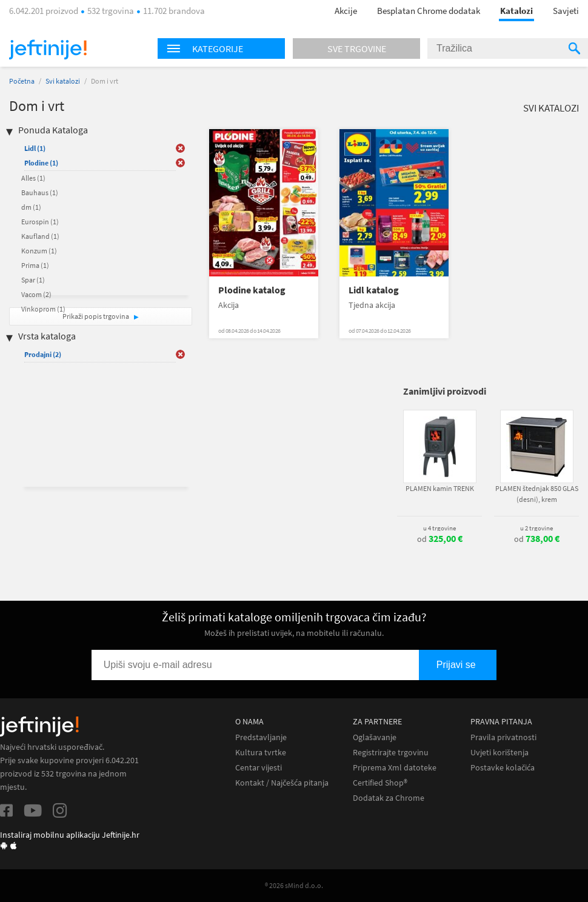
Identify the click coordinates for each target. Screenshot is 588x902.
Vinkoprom (43, 309)
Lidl (35, 148)
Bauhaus (40, 192)
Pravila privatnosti (503, 737)
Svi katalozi (63, 81)
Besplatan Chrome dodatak (429, 11)
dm (31, 207)
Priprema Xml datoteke (395, 768)
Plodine (41, 163)
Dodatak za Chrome (389, 798)
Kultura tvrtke (261, 753)
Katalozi (516, 11)
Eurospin (40, 222)
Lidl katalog (374, 290)
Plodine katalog (252, 290)
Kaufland (40, 236)
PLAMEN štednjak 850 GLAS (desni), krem (537, 494)
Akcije (346, 11)
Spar (33, 280)
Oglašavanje (375, 737)
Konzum (39, 251)
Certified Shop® (380, 783)
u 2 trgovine (536, 528)
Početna (22, 81)
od (440, 539)
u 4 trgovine (439, 528)
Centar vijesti (259, 768)
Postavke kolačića (503, 768)
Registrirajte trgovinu (391, 753)
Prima (35, 265)
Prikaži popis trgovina (96, 316)
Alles (33, 178)
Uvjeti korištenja (499, 753)
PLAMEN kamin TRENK (440, 488)
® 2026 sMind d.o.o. (294, 885)
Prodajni (43, 354)
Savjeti (566, 11)
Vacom (36, 294)
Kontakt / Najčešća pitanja (282, 783)
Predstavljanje (261, 737)
